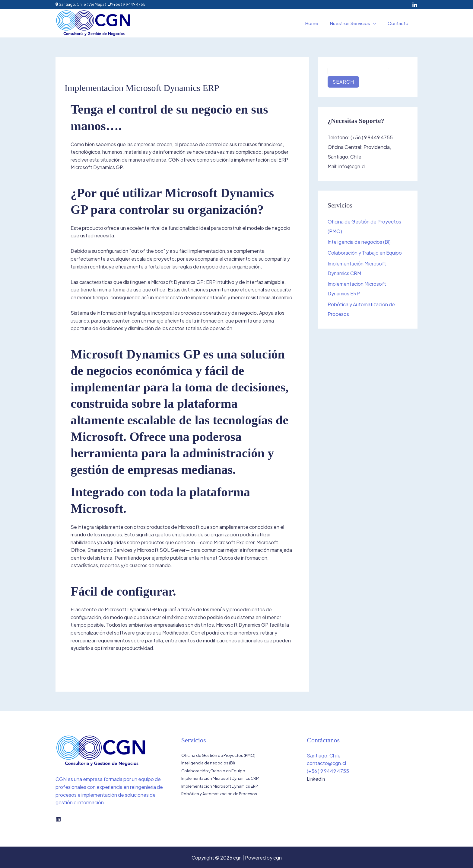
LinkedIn (316, 779)
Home (319, 23)
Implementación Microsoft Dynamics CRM (220, 779)
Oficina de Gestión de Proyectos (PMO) (218, 755)
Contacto (400, 23)
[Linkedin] (58, 819)
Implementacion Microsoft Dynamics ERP (220, 786)
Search (343, 82)
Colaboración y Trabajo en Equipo (365, 253)
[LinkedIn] (415, 5)
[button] (377, 23)
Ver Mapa (96, 4)
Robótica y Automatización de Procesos (219, 794)
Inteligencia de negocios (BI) (359, 242)
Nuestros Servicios (357, 23)
